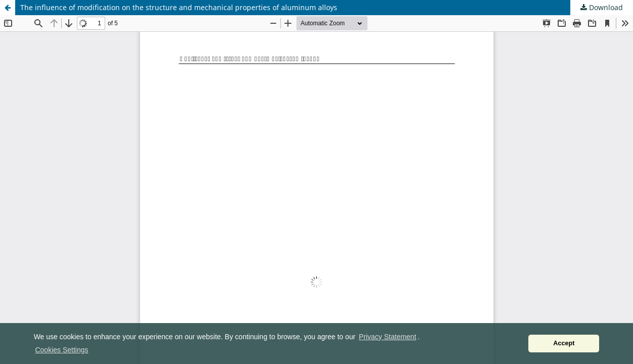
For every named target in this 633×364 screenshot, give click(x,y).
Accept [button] (564, 343)
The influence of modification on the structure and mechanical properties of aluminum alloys (179, 7)
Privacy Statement (388, 337)
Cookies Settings (61, 350)
